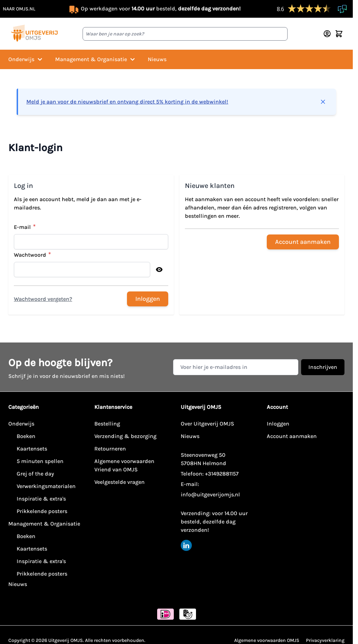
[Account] (327, 34)
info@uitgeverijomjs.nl (210, 494)
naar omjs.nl (19, 9)
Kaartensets (32, 449)
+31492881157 (222, 474)
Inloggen (278, 424)
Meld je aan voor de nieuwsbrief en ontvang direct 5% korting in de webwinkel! (127, 102)
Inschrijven (323, 367)
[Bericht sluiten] (323, 102)
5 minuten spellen (40, 461)
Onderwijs (26, 59)
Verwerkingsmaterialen (46, 486)
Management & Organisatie (96, 59)
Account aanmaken (292, 436)
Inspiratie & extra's (41, 499)
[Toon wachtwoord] (159, 270)
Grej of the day (35, 474)
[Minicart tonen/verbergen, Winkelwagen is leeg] (339, 34)
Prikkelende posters (42, 511)
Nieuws (157, 59)
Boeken (26, 436)
